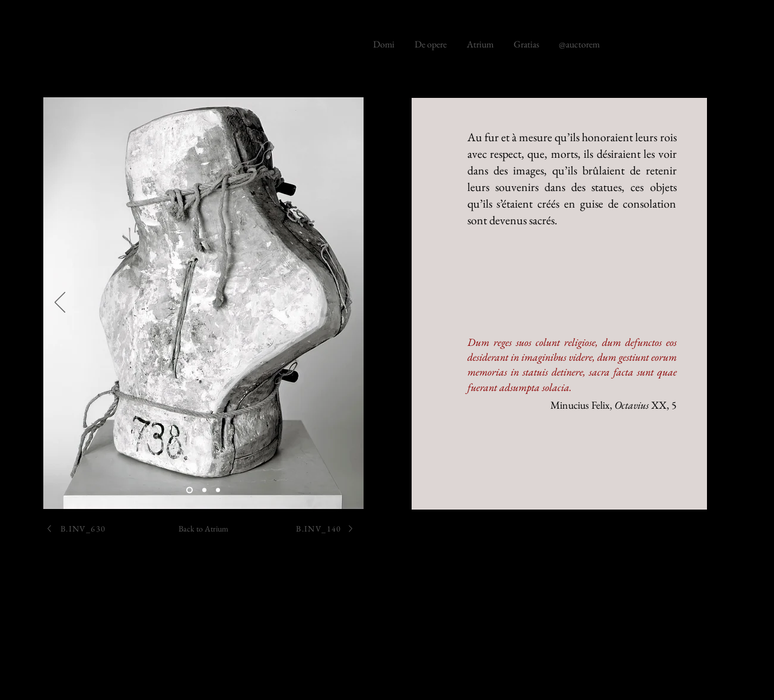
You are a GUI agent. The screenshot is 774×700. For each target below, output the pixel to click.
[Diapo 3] (218, 490)
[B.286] (189, 490)
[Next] (347, 303)
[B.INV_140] (326, 528)
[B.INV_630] (76, 528)
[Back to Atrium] (203, 528)
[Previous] (60, 303)
